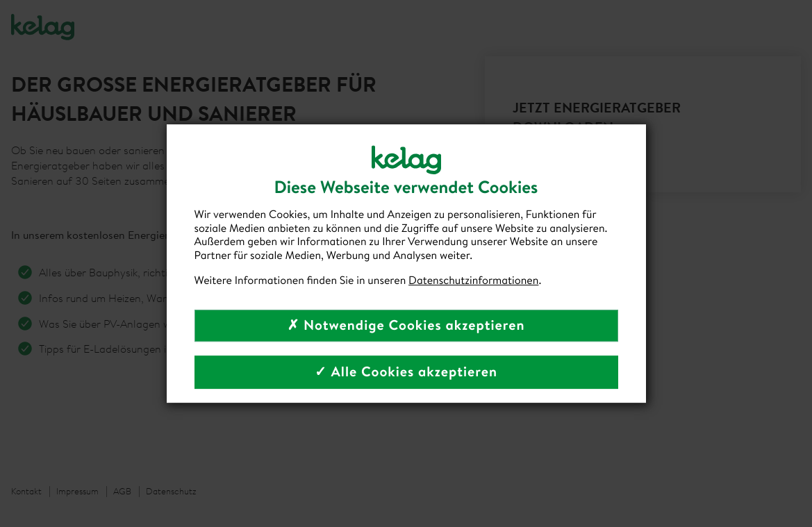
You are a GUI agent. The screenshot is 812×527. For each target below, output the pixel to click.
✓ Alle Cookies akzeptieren (406, 372)
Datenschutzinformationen (473, 281)
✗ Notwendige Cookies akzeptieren (406, 325)
